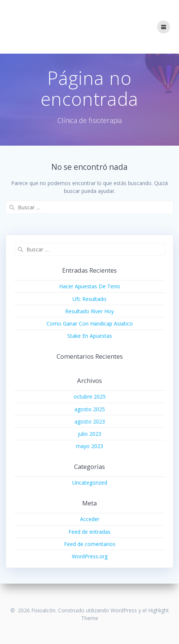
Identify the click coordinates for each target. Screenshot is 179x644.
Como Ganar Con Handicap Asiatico (90, 323)
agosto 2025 (90, 409)
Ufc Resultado (89, 299)
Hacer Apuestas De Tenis (90, 286)
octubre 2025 (90, 396)
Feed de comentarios (90, 544)
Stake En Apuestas (90, 336)
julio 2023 (89, 434)
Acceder (90, 519)
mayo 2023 (89, 446)
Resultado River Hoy (89, 311)
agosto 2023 (90, 421)
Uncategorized (90, 483)
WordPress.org (90, 556)
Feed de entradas (89, 532)
